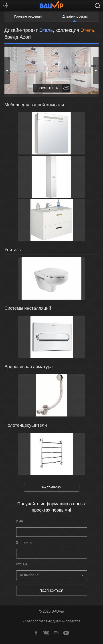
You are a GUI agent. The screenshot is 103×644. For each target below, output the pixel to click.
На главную (51, 487)
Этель (87, 30)
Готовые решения (28, 16)
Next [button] (96, 70)
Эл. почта (24, 543)
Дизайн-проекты (75, 16)
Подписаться (52, 591)
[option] (51, 70)
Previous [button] (7, 70)
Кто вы (22, 564)
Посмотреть (48, 88)
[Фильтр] (6, 6)
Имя (19, 521)
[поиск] (97, 6)
